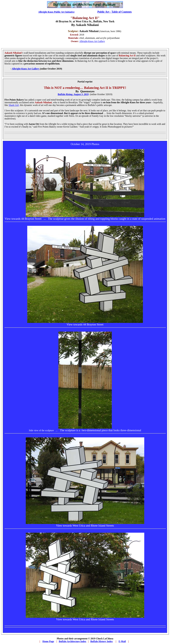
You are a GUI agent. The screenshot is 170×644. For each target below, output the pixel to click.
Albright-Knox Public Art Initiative (56, 12)
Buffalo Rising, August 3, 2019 (73, 94)
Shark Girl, (14, 105)
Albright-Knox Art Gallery (92, 41)
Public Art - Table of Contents (115, 12)
